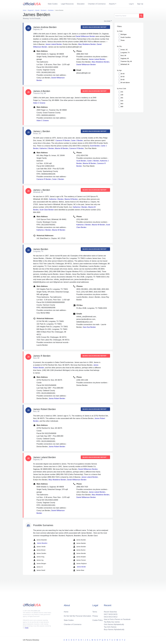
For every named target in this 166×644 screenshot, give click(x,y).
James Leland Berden (54, 44)
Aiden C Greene (39, 103)
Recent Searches (110, 612)
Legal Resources (67, 4)
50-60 (123, 80)
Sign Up (140, 4)
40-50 (123, 77)
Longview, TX (125, 53)
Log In (131, 4)
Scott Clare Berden (47, 210)
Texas (123, 40)
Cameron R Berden (63, 140)
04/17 (106, 614)
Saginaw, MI (125, 58)
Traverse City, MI (126, 61)
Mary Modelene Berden (87, 44)
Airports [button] (112, 4)
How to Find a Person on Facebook (117, 619)
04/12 (115, 617)
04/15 (115, 614)
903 (122, 104)
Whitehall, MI (125, 64)
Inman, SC (124, 50)
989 (122, 107)
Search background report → (95, 27)
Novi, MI (123, 55)
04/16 (111, 614)
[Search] (127, 16)
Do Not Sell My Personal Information (78, 616)
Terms (95, 612)
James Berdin (79, 567)
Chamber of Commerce (97, 4)
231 (122, 92)
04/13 (111, 617)
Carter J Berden (77, 140)
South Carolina (126, 37)
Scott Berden (95, 146)
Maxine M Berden (62, 148)
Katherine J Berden (47, 148)
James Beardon (40, 543)
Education (81, 4)
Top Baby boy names (112, 622)
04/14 (106, 617)
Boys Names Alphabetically (114, 629)
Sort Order (107, 21)
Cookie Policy (98, 620)
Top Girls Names (110, 627)
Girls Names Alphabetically (114, 624)
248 (122, 95)
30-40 (123, 74)
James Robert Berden (57, 398)
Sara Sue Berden (89, 327)
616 (122, 101)
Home (66, 612)
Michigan (124, 34)
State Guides (53, 4)
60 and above (125, 83)
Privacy (95, 616)
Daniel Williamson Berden (85, 36)
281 (122, 98)
